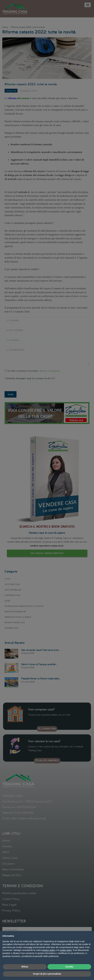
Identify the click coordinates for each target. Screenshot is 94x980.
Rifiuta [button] (25, 967)
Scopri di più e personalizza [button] (47, 974)
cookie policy (66, 950)
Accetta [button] (69, 967)
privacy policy (49, 950)
